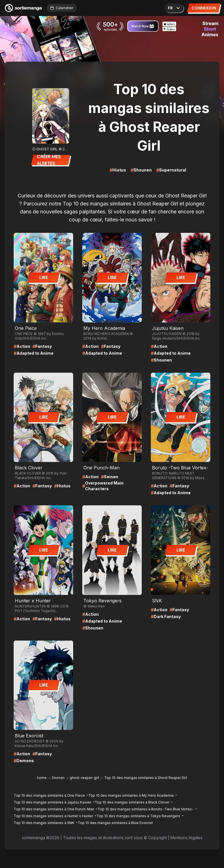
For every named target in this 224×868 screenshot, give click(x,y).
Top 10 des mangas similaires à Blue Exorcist (115, 823)
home (42, 778)
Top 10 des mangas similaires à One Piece (49, 795)
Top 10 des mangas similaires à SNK (44, 823)
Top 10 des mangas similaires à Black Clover (132, 802)
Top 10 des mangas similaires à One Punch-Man (54, 809)
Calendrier (62, 8)
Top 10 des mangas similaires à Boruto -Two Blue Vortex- (146, 809)
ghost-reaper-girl (84, 778)
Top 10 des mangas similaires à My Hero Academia (131, 795)
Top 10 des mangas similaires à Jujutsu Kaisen (53, 802)
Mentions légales (186, 838)
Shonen (58, 778)
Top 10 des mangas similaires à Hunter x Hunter (53, 816)
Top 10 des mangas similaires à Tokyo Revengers (138, 816)
